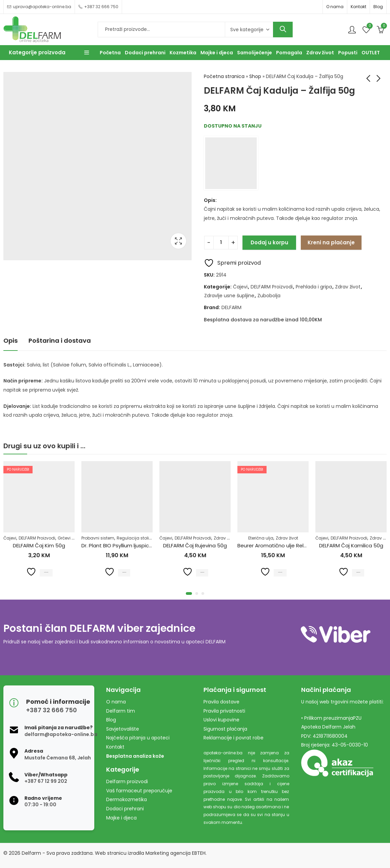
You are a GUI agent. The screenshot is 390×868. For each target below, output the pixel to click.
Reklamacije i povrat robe (233, 738)
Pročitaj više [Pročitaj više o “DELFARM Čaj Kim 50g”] (46, 572)
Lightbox (178, 241)
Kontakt (358, 7)
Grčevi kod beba (74, 538)
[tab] (11, 341)
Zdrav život (348, 287)
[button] (189, 593)
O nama (335, 7)
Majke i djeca (121, 818)
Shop (255, 76)
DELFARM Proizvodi (272, 287)
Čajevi (240, 287)
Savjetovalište (123, 729)
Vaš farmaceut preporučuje (139, 791)
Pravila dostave (221, 702)
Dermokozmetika (126, 799)
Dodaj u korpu (269, 242)
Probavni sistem (98, 538)
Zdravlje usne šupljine (229, 296)
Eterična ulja (261, 538)
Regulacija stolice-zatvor (143, 538)
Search (283, 30)
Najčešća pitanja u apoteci (138, 738)
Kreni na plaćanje (331, 242)
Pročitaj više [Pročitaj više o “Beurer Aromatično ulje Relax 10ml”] (280, 572)
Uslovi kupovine (221, 720)
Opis (11, 341)
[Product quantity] (221, 243)
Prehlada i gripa (314, 287)
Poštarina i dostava (60, 341)
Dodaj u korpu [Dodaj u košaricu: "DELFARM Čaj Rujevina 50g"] (202, 572)
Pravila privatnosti (224, 711)
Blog (378, 7)
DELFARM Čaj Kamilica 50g (351, 545)
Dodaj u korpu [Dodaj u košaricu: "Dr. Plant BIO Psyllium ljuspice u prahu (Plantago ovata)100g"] (124, 572)
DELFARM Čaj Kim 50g (39, 545)
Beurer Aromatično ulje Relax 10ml (279, 545)
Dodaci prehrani (125, 809)
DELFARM (231, 307)
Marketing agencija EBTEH (175, 853)
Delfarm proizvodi (127, 781)
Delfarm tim (121, 711)
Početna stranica (224, 76)
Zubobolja (269, 296)
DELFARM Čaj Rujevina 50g (195, 545)
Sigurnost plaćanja (225, 729)
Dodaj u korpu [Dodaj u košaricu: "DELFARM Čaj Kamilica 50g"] (358, 572)
